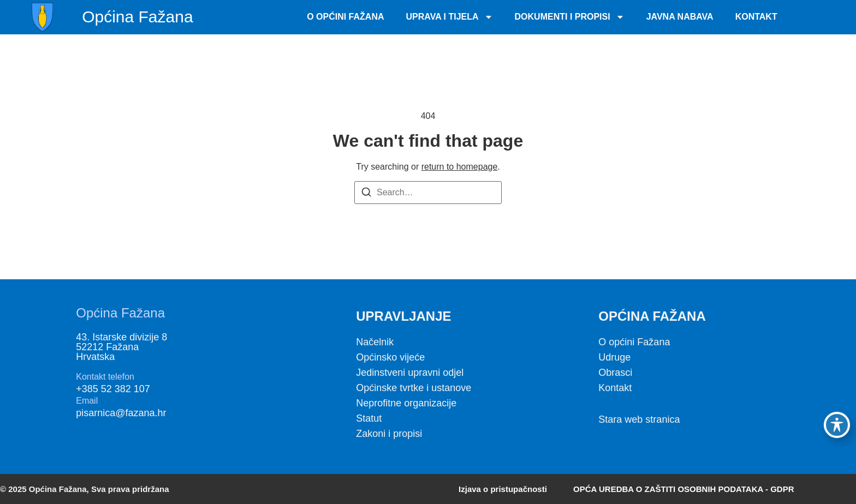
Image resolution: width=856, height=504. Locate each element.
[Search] (366, 194)
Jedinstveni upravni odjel (410, 373)
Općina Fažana (137, 17)
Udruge (614, 357)
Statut (369, 418)
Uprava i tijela (450, 17)
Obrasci (615, 373)
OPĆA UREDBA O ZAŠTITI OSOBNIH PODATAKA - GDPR (683, 489)
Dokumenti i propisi (570, 17)
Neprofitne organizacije (406, 403)
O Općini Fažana (345, 17)
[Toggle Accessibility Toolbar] (837, 425)
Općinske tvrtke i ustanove (414, 388)
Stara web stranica (639, 419)
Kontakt (756, 17)
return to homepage (460, 167)
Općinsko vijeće (390, 357)
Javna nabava (680, 17)
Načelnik (375, 342)
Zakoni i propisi (389, 434)
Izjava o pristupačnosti (503, 489)
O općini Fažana (634, 342)
